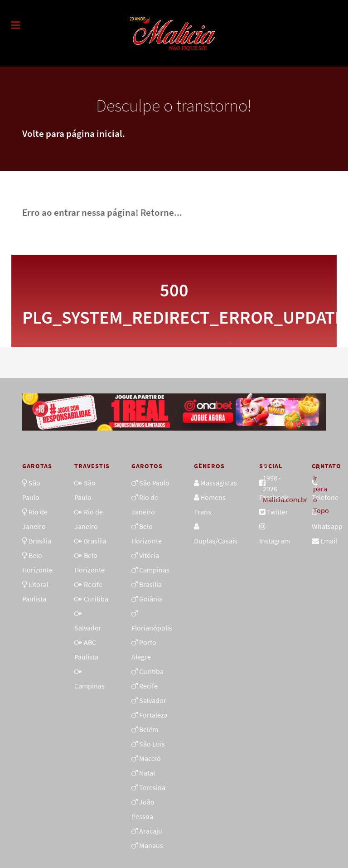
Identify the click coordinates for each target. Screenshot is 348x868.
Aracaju (151, 831)
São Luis (152, 744)
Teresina (152, 787)
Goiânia (151, 599)
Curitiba (96, 599)
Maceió (150, 758)
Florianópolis (152, 628)
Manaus (151, 845)
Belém (149, 729)
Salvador (88, 628)
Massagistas (219, 483)
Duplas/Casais (216, 541)
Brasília (40, 541)
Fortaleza (153, 715)
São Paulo (154, 483)
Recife (93, 584)
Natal (147, 773)
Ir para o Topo (321, 489)
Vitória (149, 555)
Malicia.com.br (285, 499)
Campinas (89, 686)
